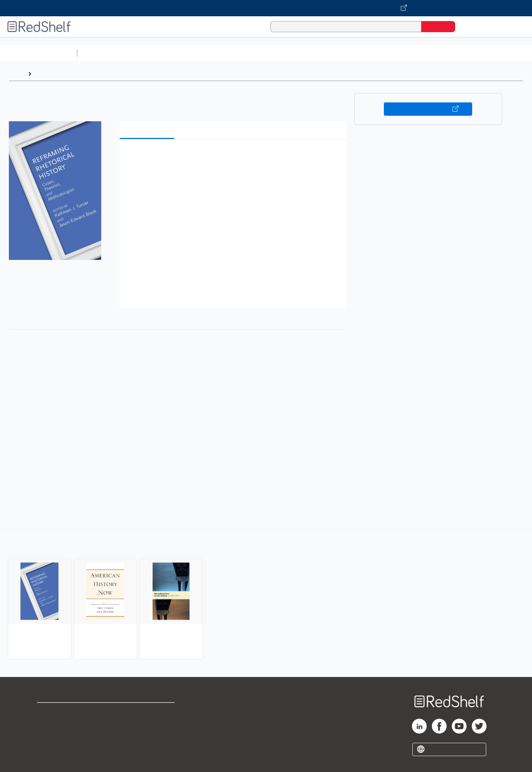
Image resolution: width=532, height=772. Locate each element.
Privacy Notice (57, 735)
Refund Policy (148, 723)
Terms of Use (148, 712)
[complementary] (266, 595)
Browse (45, 74)
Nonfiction (448, 53)
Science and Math (145, 53)
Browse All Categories (38, 53)
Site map (49, 747)
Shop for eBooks (61, 712)
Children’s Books (490, 53)
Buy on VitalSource (428, 109)
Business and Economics (287, 53)
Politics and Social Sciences (364, 53)
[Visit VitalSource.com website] (266, 8)
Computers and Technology (211, 53)
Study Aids (100, 53)
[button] (235, 156)
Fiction (418, 53)
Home (17, 74)
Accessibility (146, 735)
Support (48, 723)
